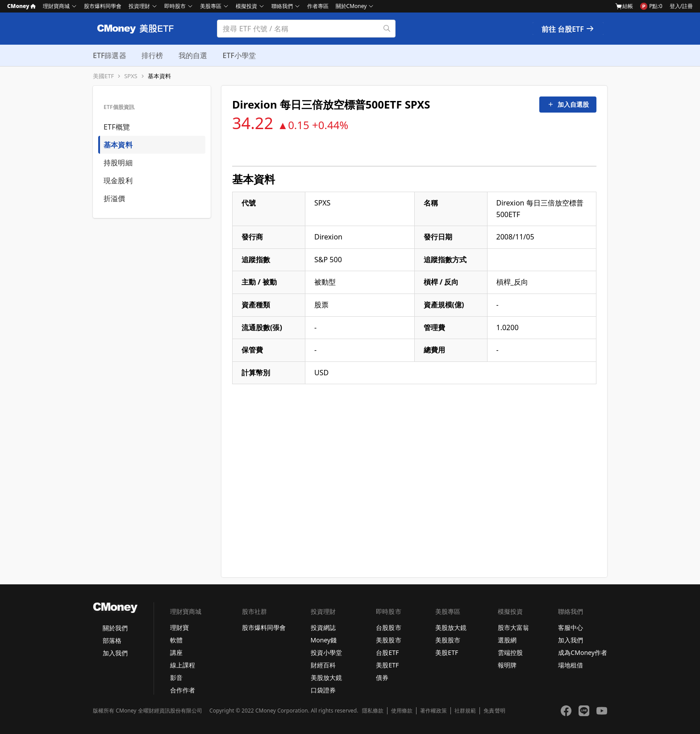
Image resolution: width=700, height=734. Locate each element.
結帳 (624, 6)
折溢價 (115, 198)
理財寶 (179, 627)
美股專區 (211, 6)
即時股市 (175, 6)
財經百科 (323, 665)
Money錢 (324, 640)
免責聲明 (494, 711)
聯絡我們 (282, 6)
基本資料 (159, 76)
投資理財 (139, 6)
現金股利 (118, 180)
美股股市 (388, 640)
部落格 (112, 640)
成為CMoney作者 (583, 652)
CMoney (21, 6)
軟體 (176, 640)
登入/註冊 (681, 6)
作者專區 (318, 6)
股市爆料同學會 (103, 6)
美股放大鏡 (326, 677)
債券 (382, 677)
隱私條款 (373, 711)
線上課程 (183, 665)
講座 (176, 652)
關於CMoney (351, 6)
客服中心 (571, 627)
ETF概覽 (117, 127)
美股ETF (387, 665)
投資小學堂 (326, 652)
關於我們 (115, 628)
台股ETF (387, 652)
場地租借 (571, 665)
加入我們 (115, 653)
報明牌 (507, 665)
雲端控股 (510, 652)
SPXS (131, 76)
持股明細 (118, 163)
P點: (651, 6)
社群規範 (465, 711)
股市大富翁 (513, 627)
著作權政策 (433, 711)
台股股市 (388, 627)
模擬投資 (246, 6)
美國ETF (103, 76)
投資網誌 (323, 627)
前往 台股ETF (568, 29)
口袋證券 (323, 690)
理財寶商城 (56, 6)
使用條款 (402, 711)
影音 (176, 677)
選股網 (507, 640)
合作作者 (183, 690)
